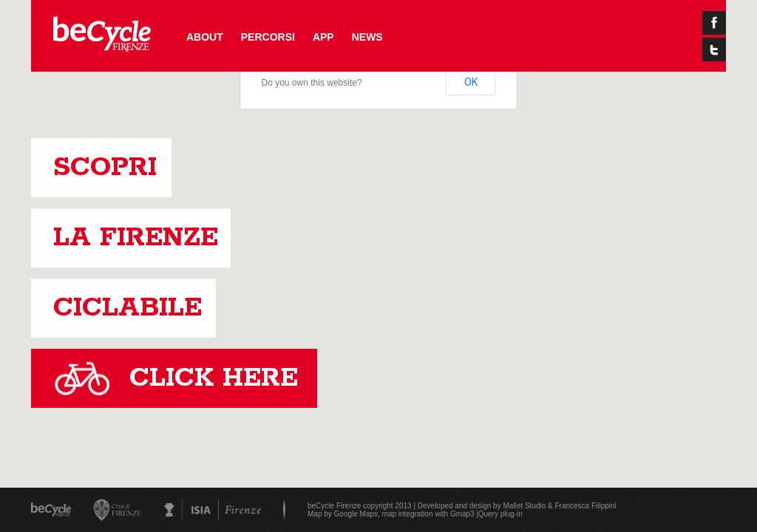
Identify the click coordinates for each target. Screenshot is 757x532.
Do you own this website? (312, 83)
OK (471, 82)
